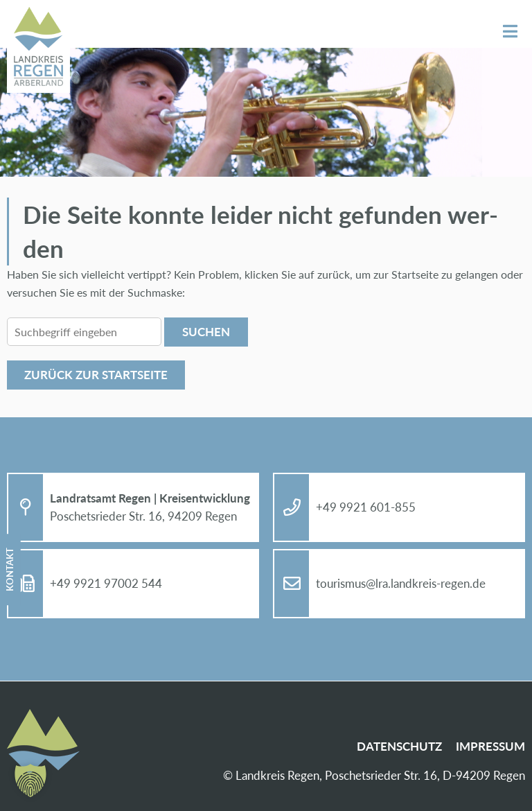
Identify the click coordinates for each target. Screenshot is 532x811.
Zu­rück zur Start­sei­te (96, 375)
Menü (510, 32)
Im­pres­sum (490, 746)
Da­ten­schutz (399, 746)
